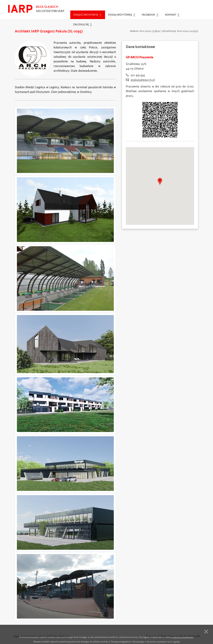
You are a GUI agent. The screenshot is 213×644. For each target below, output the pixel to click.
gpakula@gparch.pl (143, 80)
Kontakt (172, 15)
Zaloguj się (82, 25)
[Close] (206, 633)
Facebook (150, 15)
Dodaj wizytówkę (121, 15)
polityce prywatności (183, 638)
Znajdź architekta (87, 15)
